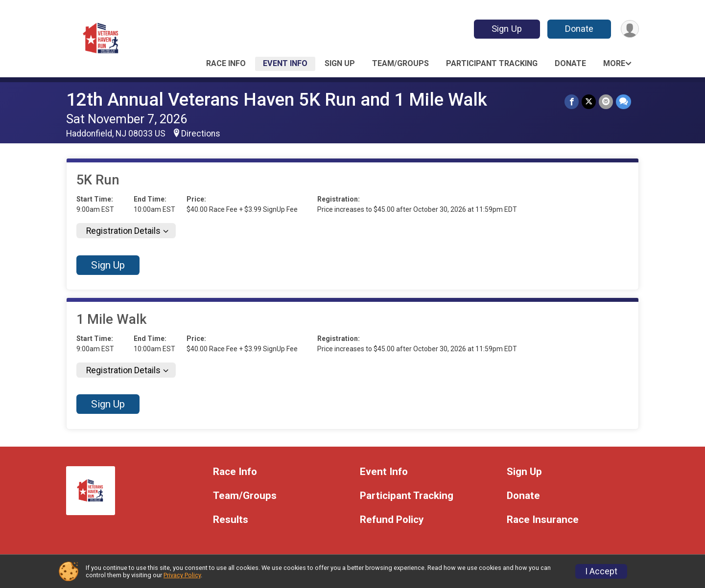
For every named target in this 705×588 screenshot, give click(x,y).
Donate (579, 29)
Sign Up (507, 29)
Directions (201, 134)
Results (231, 520)
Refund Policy (392, 520)
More (614, 63)
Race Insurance (543, 520)
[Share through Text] (623, 102)
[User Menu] (630, 29)
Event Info (285, 63)
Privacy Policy (182, 575)
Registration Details (123, 231)
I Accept (601, 571)
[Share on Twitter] (589, 102)
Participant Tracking (492, 63)
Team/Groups (400, 63)
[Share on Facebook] (572, 102)
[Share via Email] (606, 102)
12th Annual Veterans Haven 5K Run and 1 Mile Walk (277, 100)
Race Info (226, 63)
